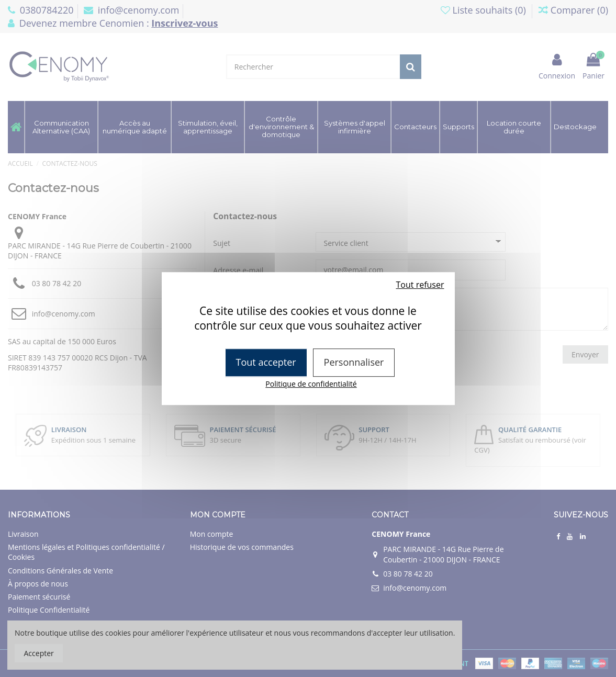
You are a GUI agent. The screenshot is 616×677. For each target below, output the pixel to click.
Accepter (39, 653)
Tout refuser (420, 285)
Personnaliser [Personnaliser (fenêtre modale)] (354, 362)
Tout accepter (266, 362)
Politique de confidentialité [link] (311, 384)
